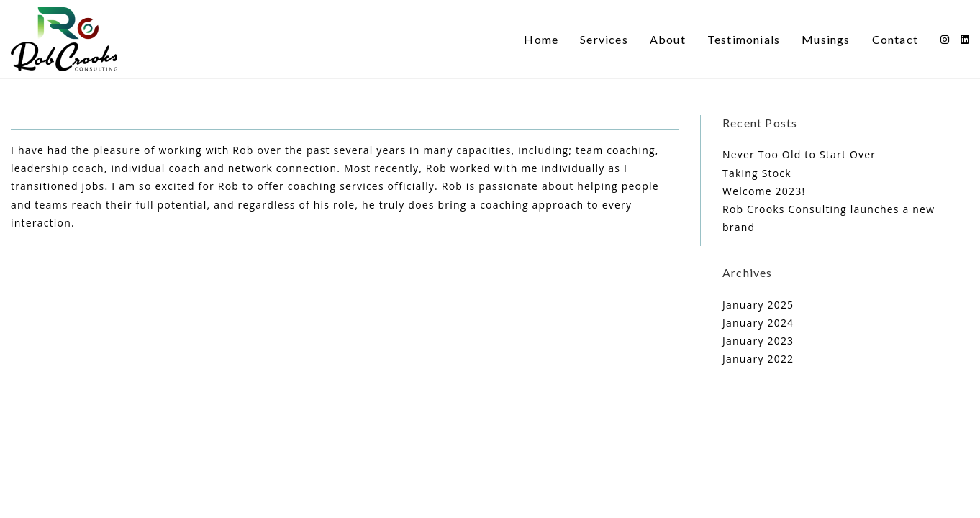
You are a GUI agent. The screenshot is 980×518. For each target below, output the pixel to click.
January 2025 (758, 305)
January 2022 (758, 359)
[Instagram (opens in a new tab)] (945, 40)
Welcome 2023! (764, 191)
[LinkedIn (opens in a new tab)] (965, 40)
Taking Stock (757, 173)
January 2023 (758, 341)
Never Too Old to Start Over (799, 154)
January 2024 (758, 323)
